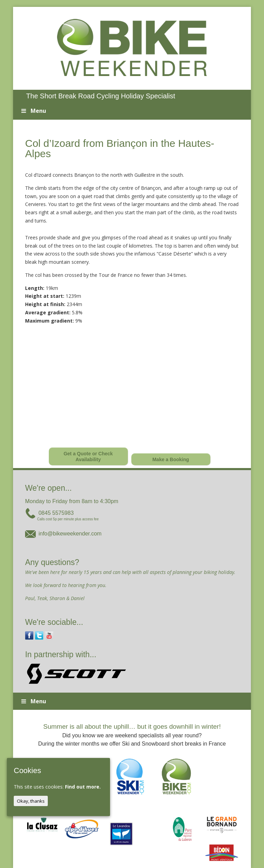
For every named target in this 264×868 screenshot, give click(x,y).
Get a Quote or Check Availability (88, 457)
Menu (33, 111)
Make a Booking (171, 459)
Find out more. (83, 787)
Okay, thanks (31, 801)
